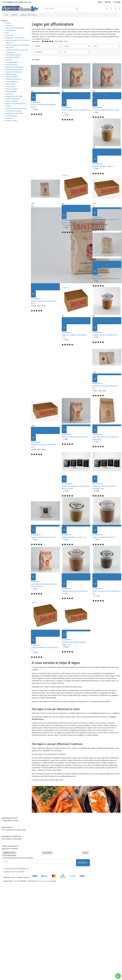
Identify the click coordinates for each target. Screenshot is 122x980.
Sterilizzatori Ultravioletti (14, 113)
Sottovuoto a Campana (14, 111)
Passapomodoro (11, 74)
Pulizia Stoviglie (11, 91)
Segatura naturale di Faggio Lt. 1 (104, 166)
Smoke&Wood (36, 102)
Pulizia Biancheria (12, 82)
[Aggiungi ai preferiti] (33, 97)
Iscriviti (83, 863)
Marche (108, 2)
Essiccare (9, 60)
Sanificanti (9, 94)
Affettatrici (9, 26)
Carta (7, 33)
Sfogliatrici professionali (14, 96)
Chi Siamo (47, 853)
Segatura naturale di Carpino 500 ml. (44, 537)
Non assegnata (67, 484)
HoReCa (8, 23)
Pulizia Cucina (10, 84)
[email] (39, 861)
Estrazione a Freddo (12, 57)
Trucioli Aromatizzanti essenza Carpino (75, 437)
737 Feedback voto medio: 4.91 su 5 (16, 2)
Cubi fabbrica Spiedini (13, 55)
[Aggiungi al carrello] (76, 96)
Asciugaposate (11, 30)
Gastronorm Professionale (15, 38)
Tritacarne (9, 118)
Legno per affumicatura (14, 72)
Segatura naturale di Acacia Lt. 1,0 (74, 537)
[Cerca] (77, 9)
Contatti (117, 2)
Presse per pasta (11, 116)
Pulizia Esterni (10, 87)
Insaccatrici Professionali (14, 70)
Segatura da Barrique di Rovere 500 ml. (106, 279)
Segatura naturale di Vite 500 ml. (104, 537)
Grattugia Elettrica (12, 62)
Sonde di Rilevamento (13, 99)
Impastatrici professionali (14, 67)
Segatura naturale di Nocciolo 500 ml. (75, 591)
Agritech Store (9, 853)
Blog (100, 2)
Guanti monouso (11, 65)
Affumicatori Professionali (15, 28)
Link (27, 869)
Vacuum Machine (12, 101)
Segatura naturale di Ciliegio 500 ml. (105, 335)
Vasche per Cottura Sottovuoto (16, 109)
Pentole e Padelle (12, 77)
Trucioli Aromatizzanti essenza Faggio (106, 110)
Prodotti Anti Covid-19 (13, 79)
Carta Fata (9, 35)
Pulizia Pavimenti (12, 89)
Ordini (85, 853)
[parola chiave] (58, 9)
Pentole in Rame (11, 121)
